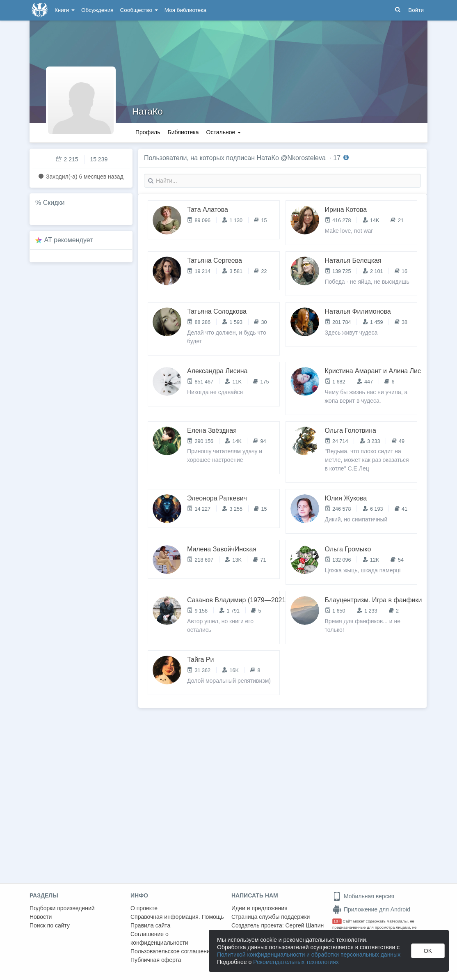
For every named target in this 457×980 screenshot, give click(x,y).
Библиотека (183, 132)
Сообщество (139, 10)
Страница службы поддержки (271, 917)
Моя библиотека (185, 10)
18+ (337, 921)
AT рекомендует (69, 240)
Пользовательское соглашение (172, 951)
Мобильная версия (363, 896)
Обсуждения (97, 10)
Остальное (224, 132)
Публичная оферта (156, 960)
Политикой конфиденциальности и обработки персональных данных (309, 955)
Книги (65, 10)
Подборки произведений (62, 908)
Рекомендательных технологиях (296, 962)
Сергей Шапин (304, 925)
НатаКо (147, 111)
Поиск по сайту (50, 925)
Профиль (148, 132)
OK (428, 951)
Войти (416, 10)
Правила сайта (150, 925)
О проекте (144, 908)
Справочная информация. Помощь (177, 917)
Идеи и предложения (259, 908)
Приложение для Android (371, 909)
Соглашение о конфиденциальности (159, 938)
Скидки (54, 203)
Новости (41, 917)
